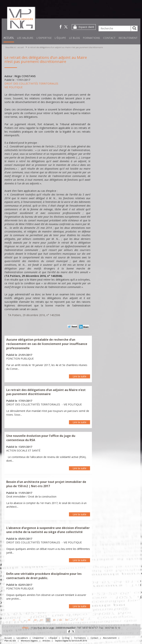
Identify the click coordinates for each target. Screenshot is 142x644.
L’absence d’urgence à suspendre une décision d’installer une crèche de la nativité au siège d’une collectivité (48, 530)
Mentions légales (29, 641)
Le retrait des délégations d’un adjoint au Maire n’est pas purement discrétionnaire (65, 47)
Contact (109, 38)
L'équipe (60, 38)
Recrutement (128, 38)
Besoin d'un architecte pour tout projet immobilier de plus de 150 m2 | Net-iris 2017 (46, 484)
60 (35, 620)
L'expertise (44, 38)
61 (42, 620)
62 (48, 620)
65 (67, 620)
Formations (91, 38)
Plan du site (10, 641)
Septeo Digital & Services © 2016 (71, 641)
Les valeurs (25, 38)
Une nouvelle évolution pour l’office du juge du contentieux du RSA (41, 438)
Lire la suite (80, 376)
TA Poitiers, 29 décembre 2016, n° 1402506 (34, 315)
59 (29, 620)
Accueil (9, 38)
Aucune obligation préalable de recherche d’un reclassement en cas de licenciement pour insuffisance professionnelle (47, 344)
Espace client (86, 27)
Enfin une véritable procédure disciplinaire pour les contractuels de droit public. (44, 576)
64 (61, 620)
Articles (46, 641)
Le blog (74, 38)
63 (54, 620)
